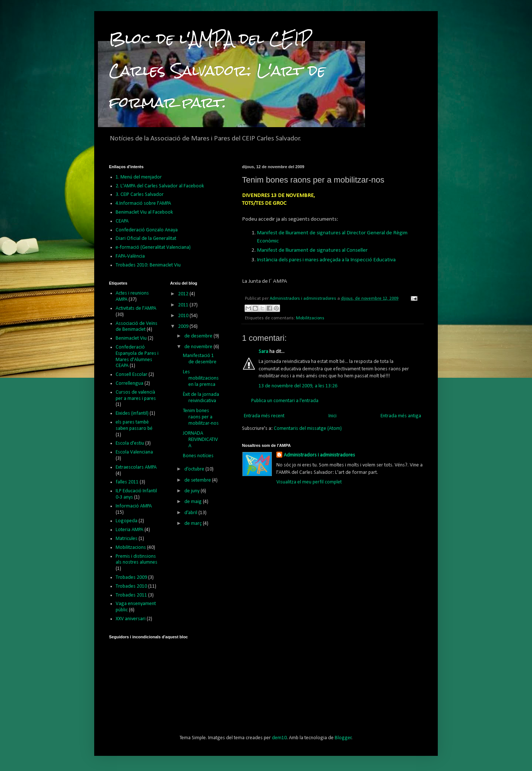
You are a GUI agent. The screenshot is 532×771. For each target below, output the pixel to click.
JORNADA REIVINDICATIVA (200, 440)
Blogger (343, 738)
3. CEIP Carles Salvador (140, 195)
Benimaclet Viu (131, 338)
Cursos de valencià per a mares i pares (136, 395)
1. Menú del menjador (139, 177)
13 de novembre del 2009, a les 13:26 (298, 386)
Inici (332, 416)
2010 (184, 316)
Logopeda (127, 521)
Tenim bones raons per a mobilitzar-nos (201, 417)
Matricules (127, 539)
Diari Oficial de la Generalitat (146, 239)
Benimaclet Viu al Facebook (144, 212)
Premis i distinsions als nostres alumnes (137, 560)
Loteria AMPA (129, 530)
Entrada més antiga (401, 416)
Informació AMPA (134, 506)
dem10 (279, 738)
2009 (184, 327)
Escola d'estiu (130, 443)
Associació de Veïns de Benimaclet (137, 327)
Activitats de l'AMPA (136, 308)
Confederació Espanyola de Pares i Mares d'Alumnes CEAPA (137, 356)
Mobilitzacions (310, 318)
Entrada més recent (264, 416)
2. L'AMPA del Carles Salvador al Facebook (160, 186)
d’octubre (195, 469)
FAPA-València (130, 256)
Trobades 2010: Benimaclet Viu (148, 265)
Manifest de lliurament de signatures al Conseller (312, 250)
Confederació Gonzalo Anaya (147, 230)
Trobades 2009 (131, 578)
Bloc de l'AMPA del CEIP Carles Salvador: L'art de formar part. (217, 70)
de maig (194, 502)
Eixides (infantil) (132, 413)
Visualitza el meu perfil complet (309, 482)
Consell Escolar (132, 375)
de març (194, 524)
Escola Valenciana (134, 452)
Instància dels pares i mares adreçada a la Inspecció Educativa (326, 260)
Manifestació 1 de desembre (200, 359)
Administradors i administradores (319, 455)
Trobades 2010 (131, 586)
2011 (184, 305)
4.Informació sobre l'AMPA (143, 203)
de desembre (199, 336)
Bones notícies (198, 456)
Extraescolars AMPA (136, 467)
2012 (184, 294)
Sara (263, 352)
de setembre (198, 480)
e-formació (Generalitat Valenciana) (153, 247)
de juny (192, 491)
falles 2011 (127, 482)
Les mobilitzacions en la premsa (201, 378)
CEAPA (122, 221)
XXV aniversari (131, 619)
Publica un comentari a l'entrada (285, 401)
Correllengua (129, 383)
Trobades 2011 (131, 595)
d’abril (191, 513)
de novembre (199, 347)
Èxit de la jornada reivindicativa (201, 398)
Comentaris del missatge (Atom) (308, 429)
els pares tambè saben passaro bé (134, 425)
